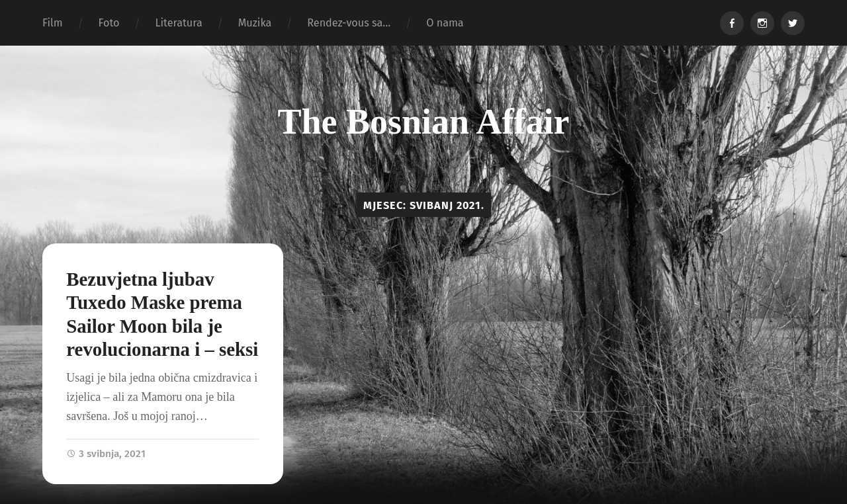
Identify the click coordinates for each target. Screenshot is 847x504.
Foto (109, 23)
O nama (445, 23)
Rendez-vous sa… (349, 23)
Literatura (178, 23)
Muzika (255, 23)
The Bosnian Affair (423, 122)
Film (53, 23)
